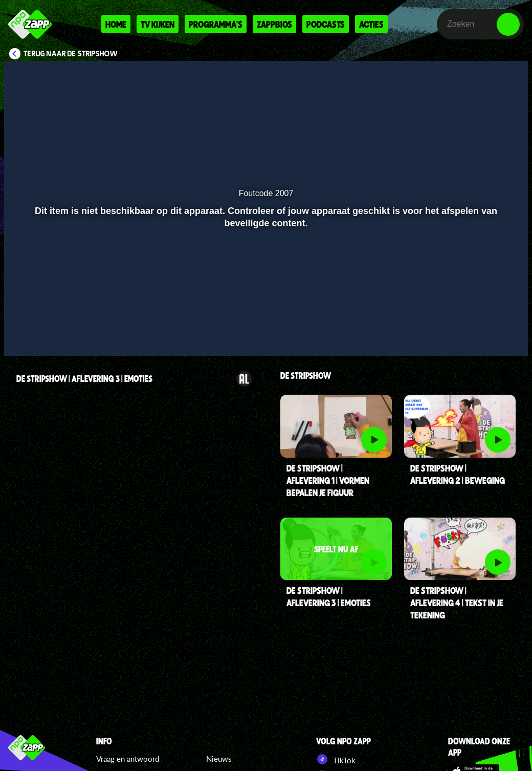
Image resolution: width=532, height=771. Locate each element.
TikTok (336, 759)
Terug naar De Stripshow (71, 54)
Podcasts (326, 24)
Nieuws (219, 759)
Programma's (216, 24)
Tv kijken (158, 24)
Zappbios (274, 24)
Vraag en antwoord (128, 759)
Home (116, 24)
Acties (371, 24)
